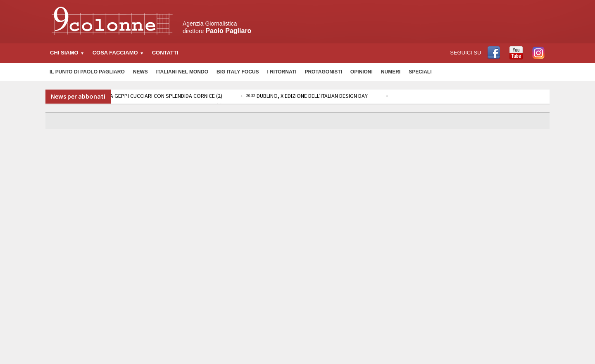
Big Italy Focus (238, 72)
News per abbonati (78, 96)
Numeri (391, 72)
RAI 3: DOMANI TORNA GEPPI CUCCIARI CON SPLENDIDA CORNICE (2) (137, 96)
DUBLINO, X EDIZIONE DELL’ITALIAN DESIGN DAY (307, 96)
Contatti (165, 53)
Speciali (420, 72)
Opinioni (362, 72)
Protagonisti (323, 72)
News (140, 72)
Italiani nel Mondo (182, 72)
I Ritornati (282, 72)
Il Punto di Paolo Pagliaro (87, 72)
